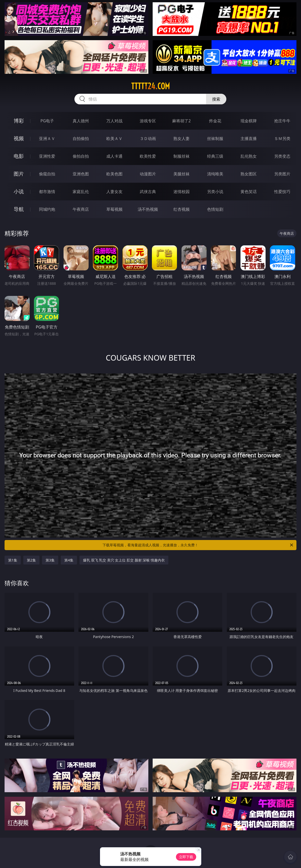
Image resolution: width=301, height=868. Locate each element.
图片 (19, 174)
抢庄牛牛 (282, 121)
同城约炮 (47, 209)
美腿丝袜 (182, 174)
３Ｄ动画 (148, 138)
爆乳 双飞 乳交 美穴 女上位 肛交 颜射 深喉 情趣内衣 (124, 560)
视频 (19, 138)
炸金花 (215, 121)
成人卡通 (114, 156)
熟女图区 (249, 174)
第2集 (31, 560)
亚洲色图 (81, 174)
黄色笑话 (249, 192)
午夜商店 (81, 209)
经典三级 (215, 156)
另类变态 (282, 156)
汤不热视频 (148, 209)
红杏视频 (182, 209)
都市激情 (47, 192)
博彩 (19, 121)
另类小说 (215, 192)
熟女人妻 (182, 138)
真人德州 (81, 121)
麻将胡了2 (181, 121)
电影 (19, 156)
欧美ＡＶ (114, 138)
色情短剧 (215, 209)
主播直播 (249, 138)
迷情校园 (182, 192)
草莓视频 (114, 209)
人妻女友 (114, 192)
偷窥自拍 (47, 174)
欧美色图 (114, 174)
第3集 (50, 560)
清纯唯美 (215, 174)
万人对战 (114, 121)
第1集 (13, 560)
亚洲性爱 (47, 156)
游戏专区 (148, 121)
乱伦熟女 (249, 156)
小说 (19, 191)
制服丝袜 (182, 156)
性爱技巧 (282, 192)
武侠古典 (148, 192)
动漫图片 (148, 174)
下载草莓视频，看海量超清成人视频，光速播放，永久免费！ (198, 545)
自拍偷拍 (81, 138)
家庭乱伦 (81, 192)
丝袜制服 (215, 138)
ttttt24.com (150, 86)
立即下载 (186, 857)
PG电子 (47, 121)
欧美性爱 (148, 156)
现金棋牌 (249, 121)
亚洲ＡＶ (47, 138)
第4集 (69, 560)
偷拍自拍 (81, 156)
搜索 (216, 99)
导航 (19, 209)
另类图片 (282, 174)
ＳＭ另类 (282, 138)
